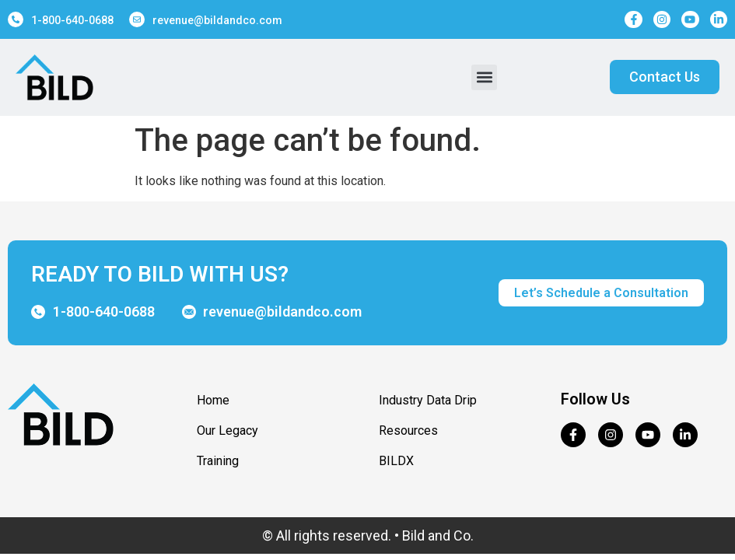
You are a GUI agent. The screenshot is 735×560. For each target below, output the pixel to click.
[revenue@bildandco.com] (137, 19)
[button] (484, 77)
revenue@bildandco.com (217, 20)
